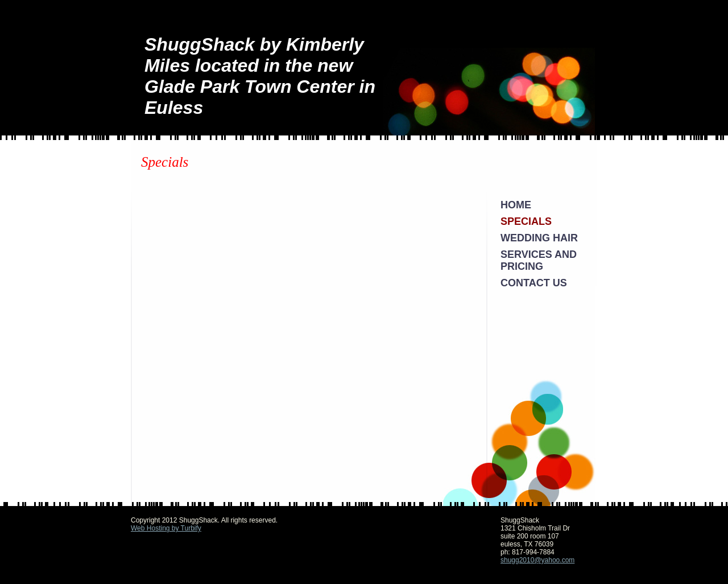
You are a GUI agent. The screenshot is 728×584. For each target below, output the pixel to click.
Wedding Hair (539, 238)
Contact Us (534, 283)
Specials (526, 221)
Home (516, 205)
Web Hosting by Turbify (166, 528)
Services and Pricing (539, 260)
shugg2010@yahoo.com (537, 560)
